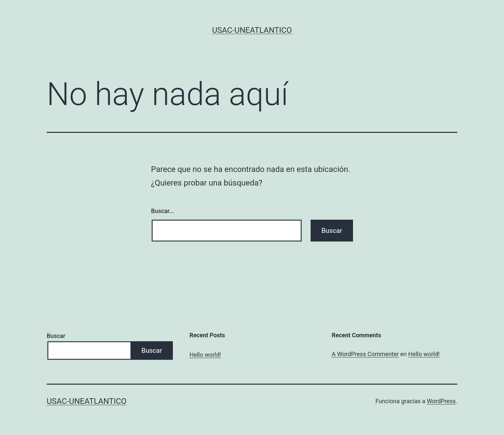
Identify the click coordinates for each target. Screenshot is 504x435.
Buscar (56, 336)
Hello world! (205, 355)
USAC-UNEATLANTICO (252, 30)
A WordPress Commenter (365, 354)
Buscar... (163, 211)
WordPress (441, 401)
